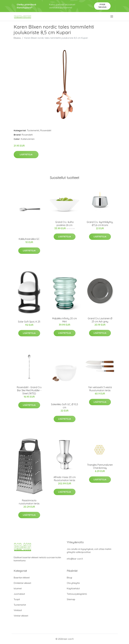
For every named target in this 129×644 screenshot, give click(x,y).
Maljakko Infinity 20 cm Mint (64, 320)
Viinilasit (18, 610)
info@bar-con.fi (75, 559)
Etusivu (17, 38)
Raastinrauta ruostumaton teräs (29, 502)
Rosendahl (46, 130)
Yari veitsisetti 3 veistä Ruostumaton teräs (100, 389)
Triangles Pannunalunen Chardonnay (100, 466)
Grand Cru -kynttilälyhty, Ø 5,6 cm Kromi (100, 224)
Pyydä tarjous (102, 6)
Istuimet (18, 588)
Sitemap (71, 599)
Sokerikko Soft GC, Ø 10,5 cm (64, 406)
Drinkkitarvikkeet (22, 583)
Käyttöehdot (73, 588)
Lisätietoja (26, 154)
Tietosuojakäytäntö (77, 594)
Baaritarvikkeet (22, 578)
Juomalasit (19, 594)
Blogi (69, 578)
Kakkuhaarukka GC (29, 239)
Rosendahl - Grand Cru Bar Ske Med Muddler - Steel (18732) (29, 390)
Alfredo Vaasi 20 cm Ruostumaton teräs (65, 479)
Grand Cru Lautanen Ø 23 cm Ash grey (100, 320)
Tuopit (17, 599)
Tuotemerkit (33, 130)
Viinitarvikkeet (21, 616)
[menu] (112, 16)
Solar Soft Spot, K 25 (29, 322)
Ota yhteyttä (73, 583)
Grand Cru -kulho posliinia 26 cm (64, 224)
